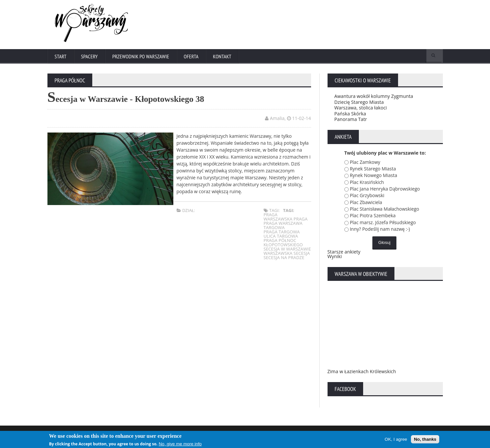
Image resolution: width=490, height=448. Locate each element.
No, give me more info (180, 444)
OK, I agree (396, 439)
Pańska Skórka (350, 115)
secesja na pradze (284, 259)
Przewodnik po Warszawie (142, 57)
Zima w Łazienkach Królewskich (361, 373)
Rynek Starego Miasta (373, 170)
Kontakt (225, 57)
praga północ (280, 242)
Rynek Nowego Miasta (373, 177)
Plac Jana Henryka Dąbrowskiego (385, 190)
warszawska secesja (287, 255)
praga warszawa (283, 225)
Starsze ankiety (344, 253)
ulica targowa (281, 238)
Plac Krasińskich (367, 183)
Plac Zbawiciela (366, 204)
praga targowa (282, 233)
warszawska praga (286, 221)
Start (61, 57)
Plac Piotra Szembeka (373, 217)
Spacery (90, 57)
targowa (275, 229)
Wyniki (335, 258)
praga (271, 216)
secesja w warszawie (288, 251)
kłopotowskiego (284, 246)
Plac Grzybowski (367, 197)
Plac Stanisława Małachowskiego (384, 210)
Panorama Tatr (350, 120)
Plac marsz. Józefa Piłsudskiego (383, 224)
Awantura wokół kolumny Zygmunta (373, 97)
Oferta (193, 57)
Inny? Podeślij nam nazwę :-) (380, 230)
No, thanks (425, 439)
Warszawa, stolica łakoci (360, 109)
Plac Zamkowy (365, 163)
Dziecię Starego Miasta (359, 103)
